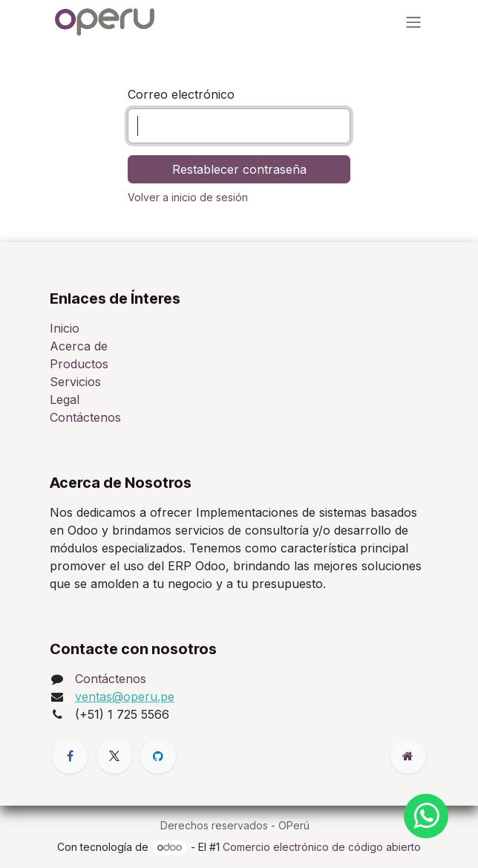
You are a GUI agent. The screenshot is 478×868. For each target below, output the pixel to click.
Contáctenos (85, 417)
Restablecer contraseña (239, 169)
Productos (79, 364)
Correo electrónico (181, 94)
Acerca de (79, 346)
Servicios (75, 382)
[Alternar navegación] (413, 22)
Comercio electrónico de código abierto (322, 847)
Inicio (65, 328)
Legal (65, 399)
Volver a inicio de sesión (188, 197)
